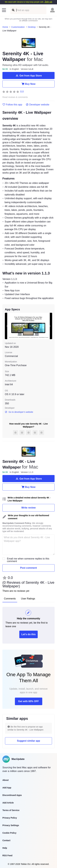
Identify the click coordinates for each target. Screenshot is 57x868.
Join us (48, 2)
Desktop (32, 27)
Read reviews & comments (15, 97)
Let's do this (29, 634)
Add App (7, 788)
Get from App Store (28, 76)
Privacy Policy (10, 818)
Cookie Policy (9, 833)
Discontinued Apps (12, 795)
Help (5, 848)
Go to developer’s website (19, 412)
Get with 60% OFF (28, 701)
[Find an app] (13, 10)
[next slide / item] (50, 326)
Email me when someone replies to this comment (28, 560)
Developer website (38, 105)
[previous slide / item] (7, 326)
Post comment (28, 568)
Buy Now (28, 84)
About (5, 780)
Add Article (8, 803)
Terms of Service (11, 810)
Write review (29, 508)
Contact (6, 840)
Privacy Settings (11, 825)
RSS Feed (7, 855)
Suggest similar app (28, 741)
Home (5, 27)
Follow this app (12, 105)
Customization (18, 27)
